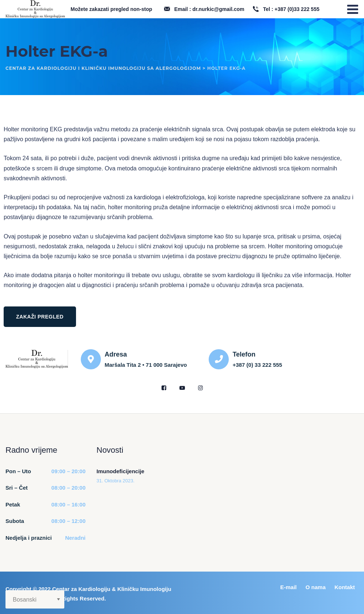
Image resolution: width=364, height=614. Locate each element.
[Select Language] (35, 599)
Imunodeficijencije (120, 471)
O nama (316, 587)
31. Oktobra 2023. (115, 481)
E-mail (289, 587)
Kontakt (345, 587)
